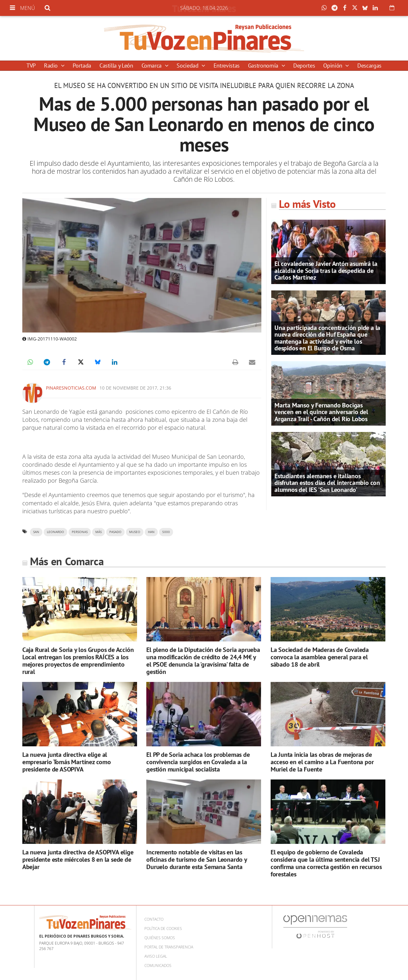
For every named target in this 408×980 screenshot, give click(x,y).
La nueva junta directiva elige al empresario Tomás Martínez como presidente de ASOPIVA (67, 762)
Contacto (154, 919)
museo (135, 532)
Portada (82, 66)
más (98, 532)
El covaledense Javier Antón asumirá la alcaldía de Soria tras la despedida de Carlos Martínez (326, 270)
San (36, 532)
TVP (31, 66)
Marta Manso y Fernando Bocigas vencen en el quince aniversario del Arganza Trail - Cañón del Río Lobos (321, 412)
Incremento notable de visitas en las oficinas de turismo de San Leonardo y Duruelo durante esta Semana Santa (197, 859)
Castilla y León (116, 66)
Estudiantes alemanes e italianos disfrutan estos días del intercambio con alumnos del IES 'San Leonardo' (327, 483)
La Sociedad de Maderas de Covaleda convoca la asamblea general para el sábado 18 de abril (320, 657)
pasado (115, 532)
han (151, 532)
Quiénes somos (160, 938)
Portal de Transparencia (169, 947)
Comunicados (158, 965)
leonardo (55, 532)
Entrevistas (227, 66)
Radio (52, 66)
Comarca (152, 66)
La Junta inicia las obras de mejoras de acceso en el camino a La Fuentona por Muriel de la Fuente (322, 762)
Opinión (333, 66)
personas (80, 532)
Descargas (369, 66)
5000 (166, 532)
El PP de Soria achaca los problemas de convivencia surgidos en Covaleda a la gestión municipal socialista (198, 762)
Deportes (304, 66)
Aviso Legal (156, 956)
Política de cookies (163, 929)
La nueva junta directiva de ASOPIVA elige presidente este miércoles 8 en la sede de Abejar (78, 859)
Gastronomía (264, 66)
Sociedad (188, 66)
